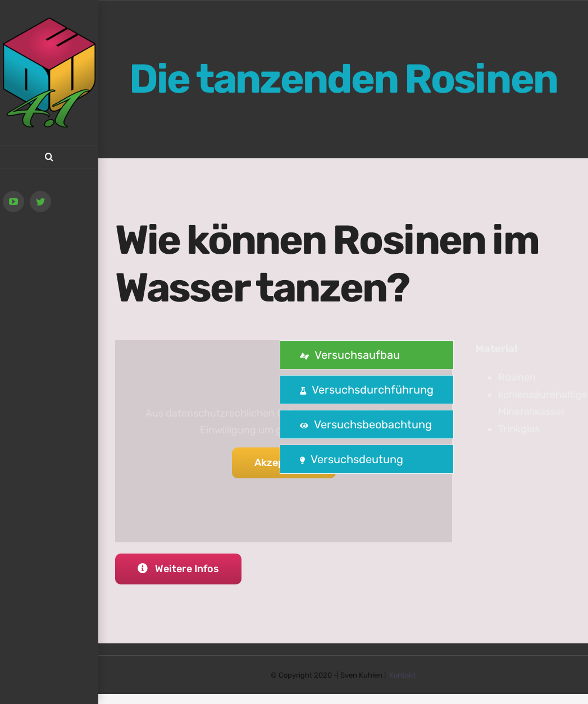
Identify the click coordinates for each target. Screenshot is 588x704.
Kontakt (402, 675)
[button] (49, 157)
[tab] (367, 355)
